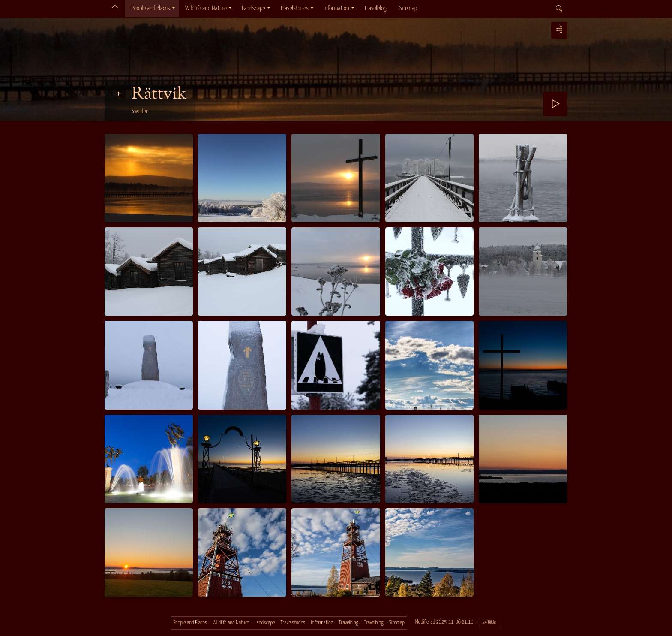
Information (336, 8)
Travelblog (375, 8)
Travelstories (294, 8)
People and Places (151, 8)
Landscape (253, 8)
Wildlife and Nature (206, 8)
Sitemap (408, 8)
